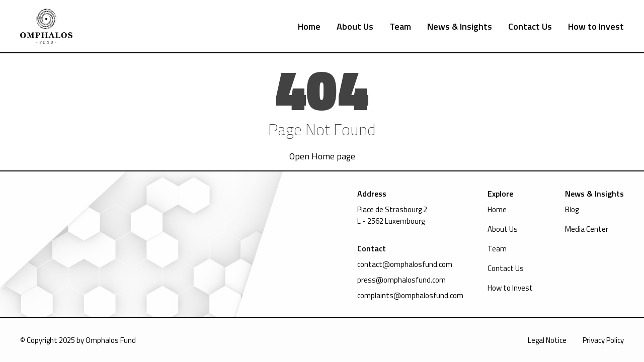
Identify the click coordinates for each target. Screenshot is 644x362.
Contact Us (530, 26)
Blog (572, 209)
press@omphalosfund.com (401, 280)
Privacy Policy (603, 340)
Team (400, 26)
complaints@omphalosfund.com (410, 295)
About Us (355, 26)
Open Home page (322, 156)
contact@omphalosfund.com (405, 264)
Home (309, 26)
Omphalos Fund (111, 340)
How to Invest (596, 26)
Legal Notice (547, 340)
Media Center (587, 229)
